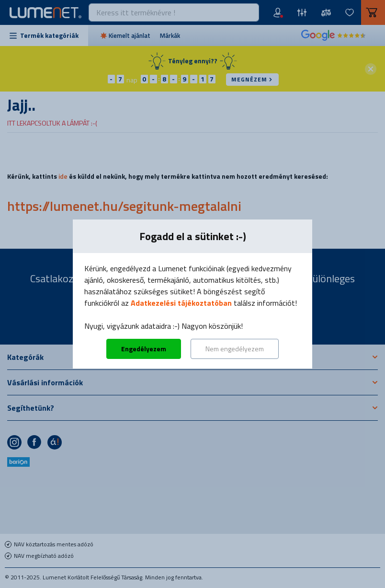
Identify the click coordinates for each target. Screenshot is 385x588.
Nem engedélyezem (235, 349)
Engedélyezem (144, 349)
